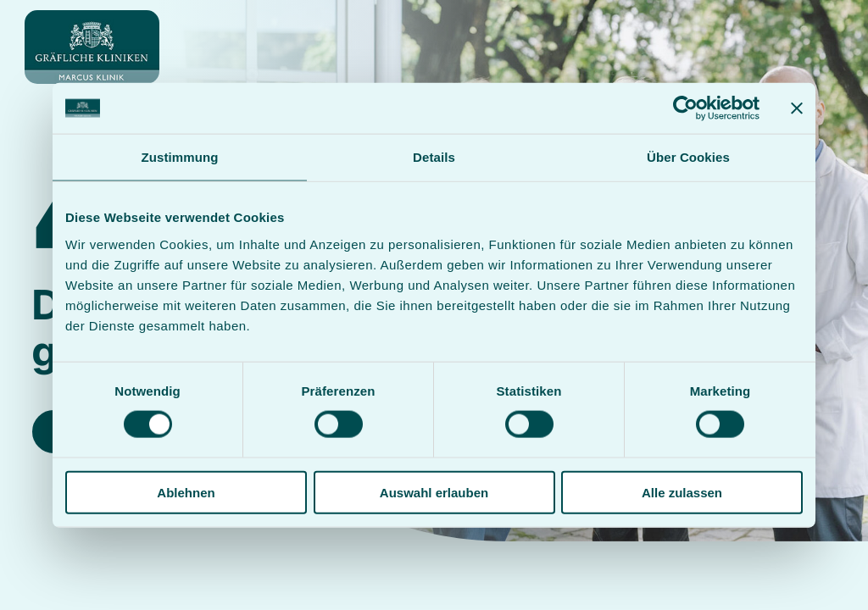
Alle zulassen (682, 492)
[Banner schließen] (797, 108)
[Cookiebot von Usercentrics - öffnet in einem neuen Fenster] (685, 108)
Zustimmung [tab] (180, 157)
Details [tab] (434, 157)
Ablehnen (186, 492)
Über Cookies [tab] (688, 157)
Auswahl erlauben (434, 492)
